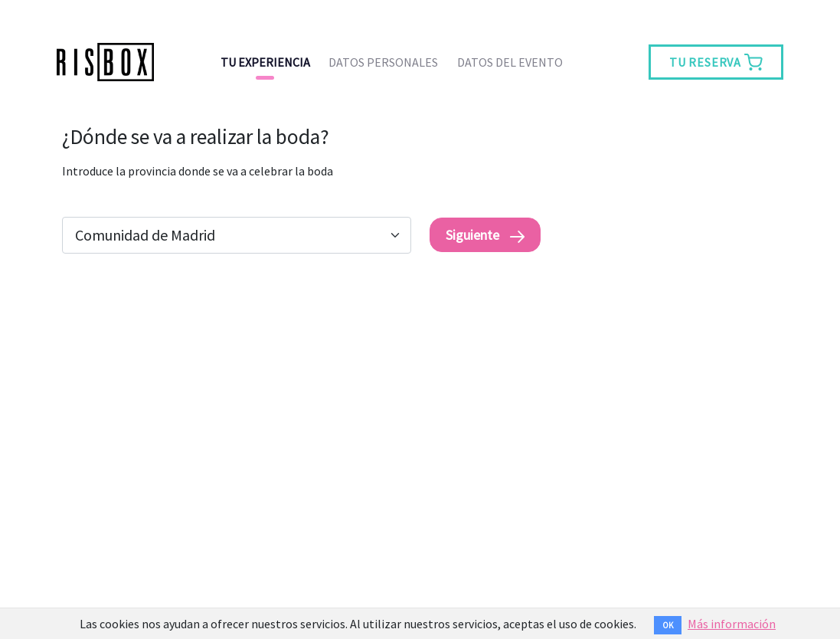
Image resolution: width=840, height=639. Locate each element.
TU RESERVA (716, 62)
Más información (732, 624)
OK (668, 625)
